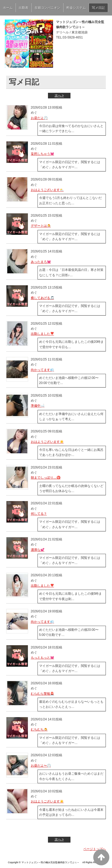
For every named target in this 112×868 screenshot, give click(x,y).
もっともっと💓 (42, 658)
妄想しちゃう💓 (42, 154)
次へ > (59, 95)
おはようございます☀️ (47, 442)
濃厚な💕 (38, 550)
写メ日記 (98, 8)
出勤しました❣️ (42, 334)
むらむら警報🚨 (42, 694)
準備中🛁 (38, 406)
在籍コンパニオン (47, 8)
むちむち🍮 (39, 729)
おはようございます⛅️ (47, 190)
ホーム (8, 8)
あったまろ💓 (41, 262)
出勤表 (24, 8)
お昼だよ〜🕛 (41, 766)
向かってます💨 (42, 370)
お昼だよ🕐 (39, 118)
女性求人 (9, 23)
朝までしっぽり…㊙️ (46, 478)
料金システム (76, 8)
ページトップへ (95, 849)
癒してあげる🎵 (42, 298)
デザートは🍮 (41, 226)
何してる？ (39, 514)
